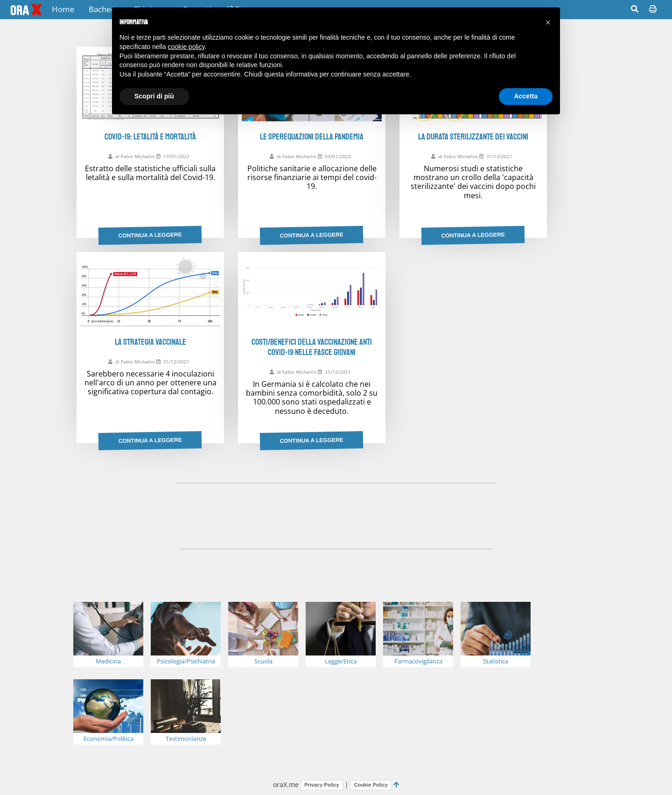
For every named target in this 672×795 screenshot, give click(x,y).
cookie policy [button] (186, 47)
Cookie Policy (371, 785)
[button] (548, 22)
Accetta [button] (526, 96)
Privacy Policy (322, 785)
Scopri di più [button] (154, 96)
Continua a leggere (150, 235)
